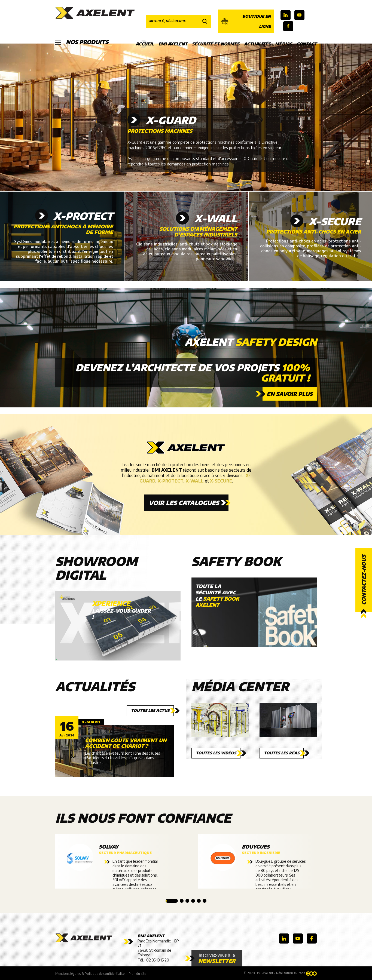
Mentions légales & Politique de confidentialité (90, 974)
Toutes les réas (282, 753)
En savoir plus (290, 394)
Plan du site (137, 974)
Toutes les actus (150, 710)
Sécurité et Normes (216, 44)
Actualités (257, 44)
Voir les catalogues (184, 503)
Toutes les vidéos (216, 753)
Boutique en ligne (246, 21)
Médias (283, 44)
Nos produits (82, 42)
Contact (307, 44)
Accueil (145, 44)
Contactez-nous (364, 580)
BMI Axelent (173, 44)
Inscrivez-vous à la (217, 958)
